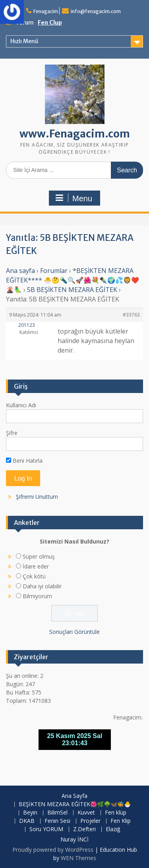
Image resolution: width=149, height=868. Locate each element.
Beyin (30, 813)
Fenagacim (46, 11)
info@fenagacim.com (96, 11)
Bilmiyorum (37, 596)
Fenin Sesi (57, 821)
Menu (74, 198)
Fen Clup (50, 23)
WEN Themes (78, 858)
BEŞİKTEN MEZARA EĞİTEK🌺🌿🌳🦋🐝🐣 (75, 804)
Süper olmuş (39, 556)
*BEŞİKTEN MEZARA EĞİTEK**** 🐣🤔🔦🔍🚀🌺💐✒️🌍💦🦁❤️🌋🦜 (73, 280)
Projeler (90, 821)
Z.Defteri (84, 829)
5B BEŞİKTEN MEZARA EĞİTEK (72, 290)
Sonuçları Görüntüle (74, 632)
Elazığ (113, 829)
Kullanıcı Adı (21, 405)
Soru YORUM (46, 829)
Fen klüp (116, 813)
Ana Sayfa (74, 796)
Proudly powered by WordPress (53, 850)
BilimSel (57, 813)
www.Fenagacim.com (75, 134)
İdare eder (36, 566)
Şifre (12, 433)
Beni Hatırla (24, 461)
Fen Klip (121, 821)
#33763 (131, 315)
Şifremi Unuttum (37, 497)
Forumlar (54, 271)
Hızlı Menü (24, 41)
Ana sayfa (20, 271)
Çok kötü (34, 576)
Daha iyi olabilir (42, 586)
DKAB (27, 821)
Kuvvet (86, 813)
